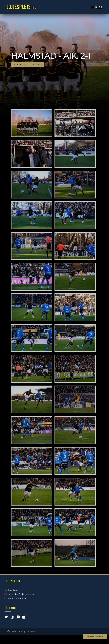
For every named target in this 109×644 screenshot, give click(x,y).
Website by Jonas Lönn (24, 632)
